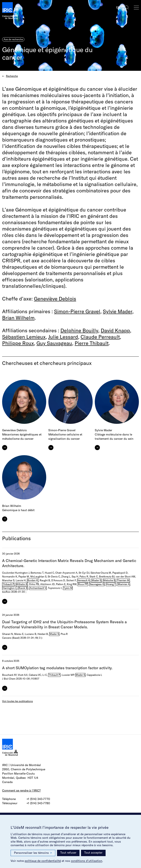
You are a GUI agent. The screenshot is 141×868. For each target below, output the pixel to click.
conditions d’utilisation (87, 861)
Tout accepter (93, 853)
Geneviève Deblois (55, 299)
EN (118, 7)
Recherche (12, 76)
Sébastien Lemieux (24, 337)
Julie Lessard (63, 337)
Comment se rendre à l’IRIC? (21, 790)
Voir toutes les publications (17, 701)
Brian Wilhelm (18, 318)
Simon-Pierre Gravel (77, 311)
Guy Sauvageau (54, 343)
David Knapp (115, 330)
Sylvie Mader (118, 311)
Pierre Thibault (92, 343)
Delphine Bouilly (79, 330)
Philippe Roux (18, 343)
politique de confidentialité (43, 861)
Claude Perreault (100, 337)
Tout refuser (68, 853)
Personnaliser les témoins (33, 853)
